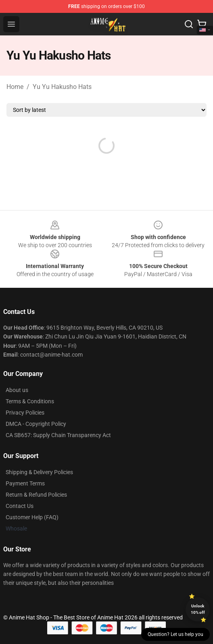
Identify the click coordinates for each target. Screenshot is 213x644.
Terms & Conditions (30, 401)
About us (17, 390)
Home (15, 87)
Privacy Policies (25, 413)
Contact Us (20, 506)
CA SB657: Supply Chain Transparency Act (58, 435)
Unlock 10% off (198, 609)
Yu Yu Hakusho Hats (62, 87)
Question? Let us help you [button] (175, 634)
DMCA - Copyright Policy (36, 424)
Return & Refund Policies (36, 495)
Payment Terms (25, 483)
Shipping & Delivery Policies (39, 472)
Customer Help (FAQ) (32, 517)
